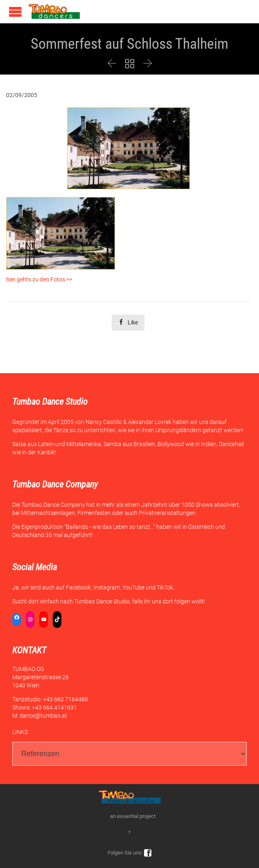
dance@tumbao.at (43, 716)
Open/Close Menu (15, 12)
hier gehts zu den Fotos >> (39, 279)
